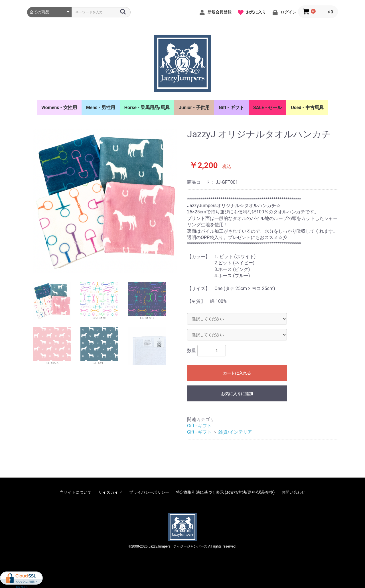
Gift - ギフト (231, 108)
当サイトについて (76, 492)
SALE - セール (268, 108)
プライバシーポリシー (149, 492)
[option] (105, 201)
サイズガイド (110, 492)
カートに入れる (237, 373)
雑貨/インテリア (235, 432)
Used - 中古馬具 (307, 108)
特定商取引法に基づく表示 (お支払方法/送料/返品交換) (225, 492)
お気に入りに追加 (237, 394)
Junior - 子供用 (194, 108)
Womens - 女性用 (59, 108)
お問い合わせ (293, 492)
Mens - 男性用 (101, 108)
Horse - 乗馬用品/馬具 (147, 108)
